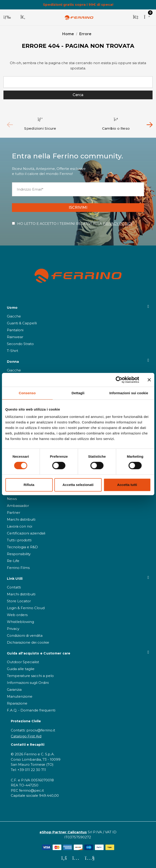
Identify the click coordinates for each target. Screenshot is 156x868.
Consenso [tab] (27, 393)
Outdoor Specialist (23, 662)
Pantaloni (15, 330)
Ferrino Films (18, 568)
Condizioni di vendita (25, 635)
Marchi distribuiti (21, 519)
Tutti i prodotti (19, 540)
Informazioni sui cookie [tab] (129, 393)
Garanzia (14, 690)
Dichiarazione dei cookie (28, 642)
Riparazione (17, 703)
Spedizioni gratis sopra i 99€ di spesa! (78, 5)
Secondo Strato (20, 344)
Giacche (14, 316)
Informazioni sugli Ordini (28, 683)
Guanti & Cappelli (22, 323)
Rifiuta (29, 485)
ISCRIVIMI (78, 207)
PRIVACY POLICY (118, 224)
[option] (40, 124)
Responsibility (19, 554)
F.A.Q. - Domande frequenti (31, 710)
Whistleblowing (20, 622)
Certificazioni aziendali (26, 533)
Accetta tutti (127, 485)
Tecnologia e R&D (22, 547)
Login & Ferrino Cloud (26, 608)
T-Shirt (13, 351)
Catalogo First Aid (26, 736)
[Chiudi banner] (149, 380)
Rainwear (15, 337)
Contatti (14, 587)
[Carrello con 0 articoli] (147, 17)
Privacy (13, 629)
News (12, 499)
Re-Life (13, 561)
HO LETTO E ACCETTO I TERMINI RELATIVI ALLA (75, 224)
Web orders (17, 615)
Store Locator (19, 601)
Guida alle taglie (21, 669)
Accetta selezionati (78, 485)
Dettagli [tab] (78, 393)
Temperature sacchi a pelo (30, 676)
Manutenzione (20, 696)
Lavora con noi (20, 526)
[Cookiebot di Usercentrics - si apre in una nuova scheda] (119, 380)
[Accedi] (136, 17)
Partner (14, 513)
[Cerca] (23, 17)
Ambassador (18, 506)
